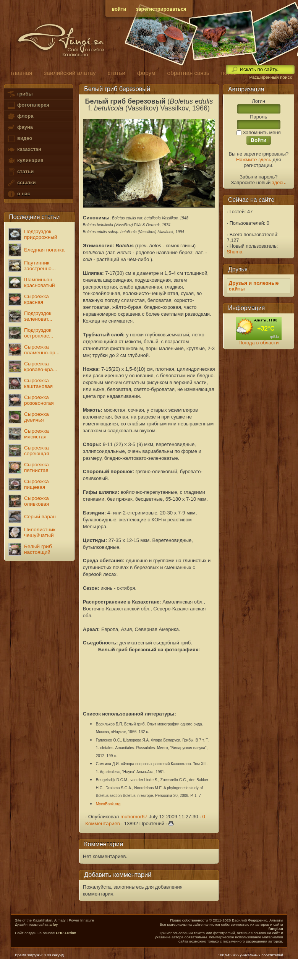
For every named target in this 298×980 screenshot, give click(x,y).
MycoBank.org (108, 804)
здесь (279, 183)
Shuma (235, 252)
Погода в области (258, 343)
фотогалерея (28, 105)
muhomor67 (134, 817)
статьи (20, 172)
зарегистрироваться (161, 9)
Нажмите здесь (254, 160)
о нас (18, 194)
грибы (20, 94)
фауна (20, 127)
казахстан (24, 150)
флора (20, 116)
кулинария (25, 161)
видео (19, 139)
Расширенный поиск (270, 77)
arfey (53, 924)
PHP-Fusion (66, 933)
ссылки (21, 183)
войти (119, 9)
